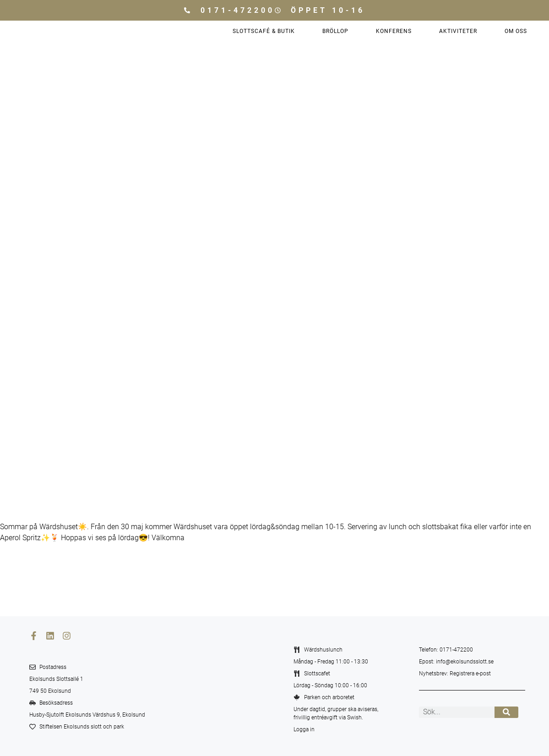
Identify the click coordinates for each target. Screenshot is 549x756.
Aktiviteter (458, 31)
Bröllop (335, 31)
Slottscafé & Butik (264, 31)
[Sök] (507, 712)
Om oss (516, 31)
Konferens (394, 31)
